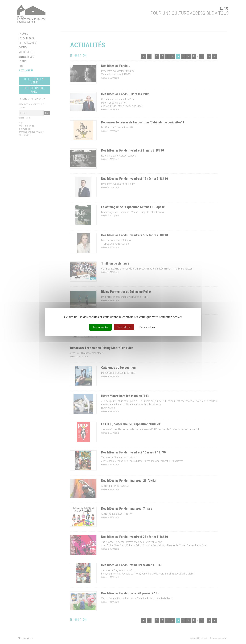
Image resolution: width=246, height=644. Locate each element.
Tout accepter (101, 327)
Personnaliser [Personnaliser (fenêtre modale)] (147, 327)
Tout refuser (124, 327)
